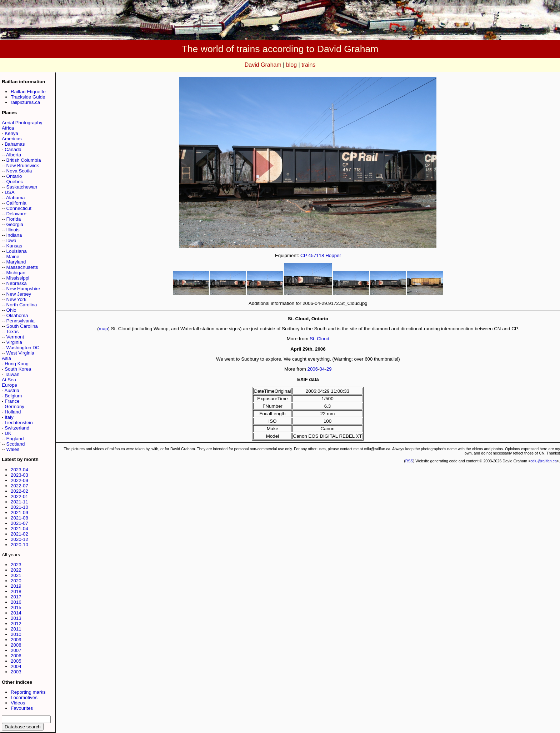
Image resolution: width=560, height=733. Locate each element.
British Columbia (24, 160)
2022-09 (19, 480)
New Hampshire (23, 289)
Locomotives (24, 697)
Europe (9, 385)
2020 (16, 581)
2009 (16, 640)
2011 (16, 629)
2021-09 (19, 513)
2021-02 (19, 534)
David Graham (263, 65)
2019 (16, 586)
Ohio (11, 310)
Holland (13, 412)
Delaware (16, 214)
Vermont (15, 337)
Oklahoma (17, 315)
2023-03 (19, 475)
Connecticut (19, 208)
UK (8, 433)
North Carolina (22, 305)
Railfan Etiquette (28, 92)
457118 (316, 255)
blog (291, 65)
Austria (12, 390)
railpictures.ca (25, 102)
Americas (12, 139)
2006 (16, 656)
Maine (13, 257)
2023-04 (19, 470)
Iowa (11, 240)
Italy (9, 417)
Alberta (14, 155)
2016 (16, 602)
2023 (16, 565)
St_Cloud (319, 339)
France (12, 401)
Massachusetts (22, 267)
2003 (16, 672)
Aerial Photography (22, 123)
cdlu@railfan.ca (544, 461)
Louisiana (17, 251)
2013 (16, 618)
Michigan (16, 273)
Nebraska (17, 283)
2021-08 (19, 518)
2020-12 (19, 539)
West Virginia (20, 353)
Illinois (13, 230)
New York (16, 299)
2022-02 (19, 491)
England (15, 439)
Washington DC (23, 348)
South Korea (18, 369)
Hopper (333, 255)
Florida (14, 219)
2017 (16, 597)
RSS (409, 461)
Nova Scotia (19, 171)
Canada (13, 149)
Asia (6, 358)
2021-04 (19, 529)
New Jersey (19, 294)
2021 (16, 575)
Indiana (14, 235)
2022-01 (19, 496)
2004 (16, 666)
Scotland (16, 444)
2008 (16, 645)
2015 (16, 608)
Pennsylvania (21, 321)
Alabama (16, 198)
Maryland (16, 262)
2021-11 (19, 502)
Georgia (15, 224)
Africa (8, 128)
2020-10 (19, 545)
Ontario (14, 176)
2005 (16, 661)
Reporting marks (28, 692)
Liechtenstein (19, 423)
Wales (13, 449)
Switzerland (17, 428)
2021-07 (19, 523)
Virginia (14, 342)
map (104, 329)
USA (9, 192)
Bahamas (15, 144)
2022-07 (19, 486)
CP (304, 255)
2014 (16, 613)
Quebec (15, 182)
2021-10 (19, 507)
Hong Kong (17, 364)
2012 (16, 624)
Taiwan (12, 374)
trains (308, 65)
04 (322, 369)
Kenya (11, 133)
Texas (12, 332)
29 (329, 369)
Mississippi (18, 278)
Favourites (22, 708)
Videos (18, 703)
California (16, 203)
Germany (14, 406)
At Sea (9, 380)
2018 (16, 591)
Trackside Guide (28, 97)
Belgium (13, 396)
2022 (16, 570)
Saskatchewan (22, 187)
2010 (16, 634)
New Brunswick (23, 165)
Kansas (14, 246)
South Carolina (22, 326)
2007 (16, 650)
